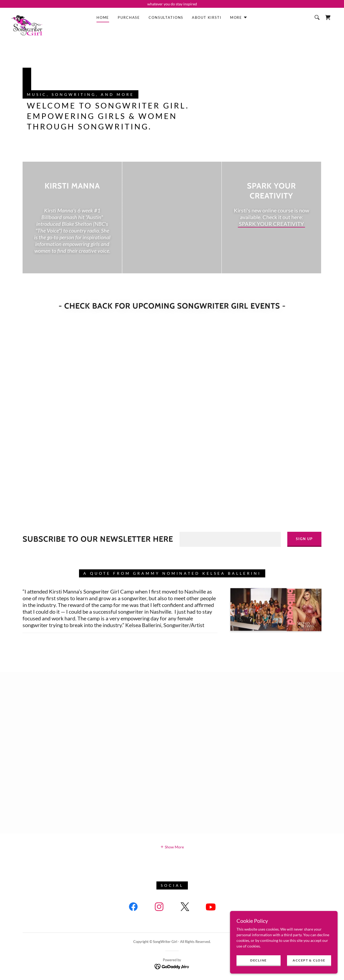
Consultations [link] (166, 17)
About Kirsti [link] (207, 17)
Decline (259, 960)
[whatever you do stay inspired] (172, 4)
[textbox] (230, 539)
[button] (239, 17)
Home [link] (103, 17)
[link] (27, 16)
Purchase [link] (129, 17)
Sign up (304, 539)
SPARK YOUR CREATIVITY (271, 224)
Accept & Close (309, 960)
